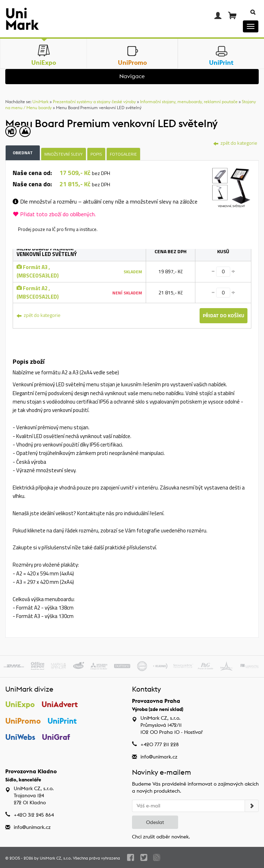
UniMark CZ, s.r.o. (56, 858)
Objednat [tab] (23, 153)
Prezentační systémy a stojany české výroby (94, 102)
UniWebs (20, 737)
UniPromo (23, 721)
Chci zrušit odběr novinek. (161, 837)
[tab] (231, 189)
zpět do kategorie (235, 143)
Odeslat (155, 822)
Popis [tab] (96, 154)
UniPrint (62, 721)
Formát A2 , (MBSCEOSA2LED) (38, 292)
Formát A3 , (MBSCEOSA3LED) (38, 271)
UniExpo (20, 704)
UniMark (40, 102)
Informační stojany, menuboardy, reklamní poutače (189, 102)
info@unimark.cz (159, 757)
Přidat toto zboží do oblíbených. (54, 214)
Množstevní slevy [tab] (64, 154)
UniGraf (56, 737)
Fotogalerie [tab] (123, 154)
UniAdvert (60, 704)
